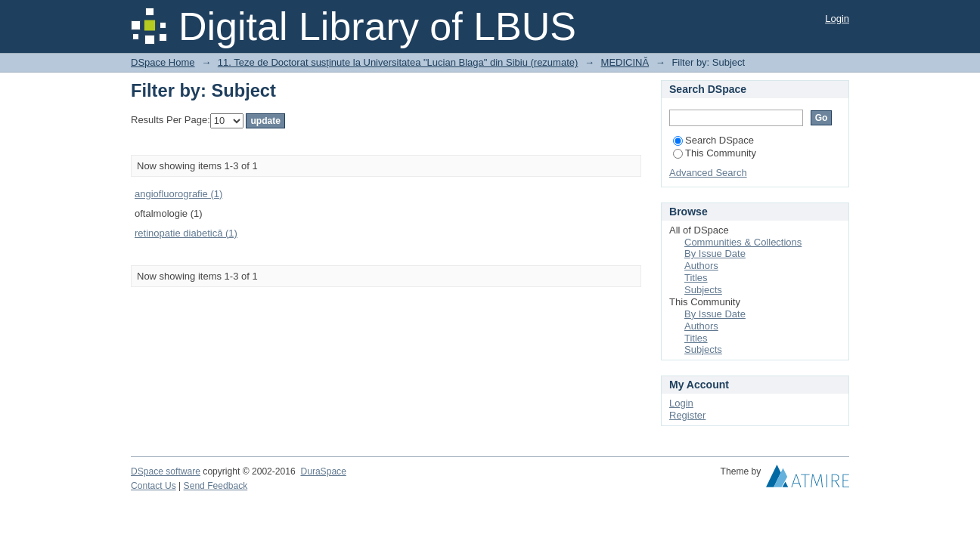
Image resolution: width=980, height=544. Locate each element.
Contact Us (154, 486)
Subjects (703, 290)
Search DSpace (713, 140)
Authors (701, 266)
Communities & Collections (743, 242)
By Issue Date (715, 253)
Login (837, 19)
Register (687, 415)
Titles (696, 278)
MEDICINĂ (625, 62)
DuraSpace (323, 471)
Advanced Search (708, 173)
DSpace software (166, 471)
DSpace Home (163, 62)
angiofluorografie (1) (178, 194)
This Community (715, 153)
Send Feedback (216, 486)
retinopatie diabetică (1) (186, 233)
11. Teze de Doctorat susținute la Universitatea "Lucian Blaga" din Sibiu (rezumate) (398, 62)
